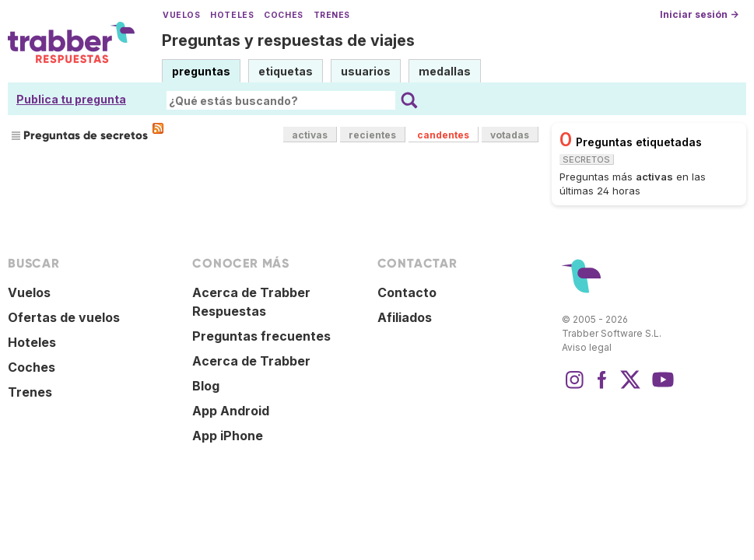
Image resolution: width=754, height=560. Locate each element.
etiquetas (286, 71)
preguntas (201, 71)
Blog (206, 386)
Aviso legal (587, 347)
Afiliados (405, 317)
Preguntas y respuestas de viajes (288, 40)
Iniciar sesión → (699, 14)
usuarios (366, 71)
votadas (510, 135)
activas (310, 135)
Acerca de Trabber (251, 361)
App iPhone (228, 436)
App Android (231, 411)
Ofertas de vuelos (64, 317)
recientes (372, 135)
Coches (283, 15)
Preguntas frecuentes (261, 336)
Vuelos (181, 15)
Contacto (407, 292)
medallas (445, 71)
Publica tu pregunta (71, 99)
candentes (443, 135)
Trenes (332, 15)
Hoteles (232, 15)
